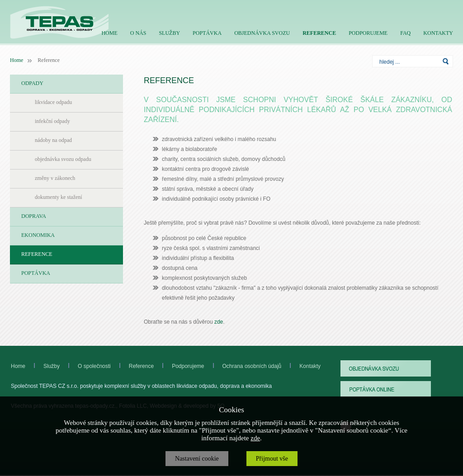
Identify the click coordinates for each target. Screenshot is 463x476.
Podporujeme (197, 366)
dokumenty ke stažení (59, 197)
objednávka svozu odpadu (63, 159)
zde (219, 322)
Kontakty (310, 366)
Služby (52, 366)
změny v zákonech (55, 178)
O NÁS (138, 33)
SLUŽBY (169, 33)
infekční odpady (52, 121)
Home (17, 60)
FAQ (405, 33)
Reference (132, 366)
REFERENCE (319, 33)
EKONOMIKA (38, 235)
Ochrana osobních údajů (252, 366)
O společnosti (85, 366)
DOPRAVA (34, 216)
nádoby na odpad (53, 140)
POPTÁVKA (207, 33)
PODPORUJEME (368, 33)
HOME (109, 33)
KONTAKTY (438, 33)
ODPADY (32, 83)
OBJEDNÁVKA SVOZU (262, 33)
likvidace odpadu (53, 102)
